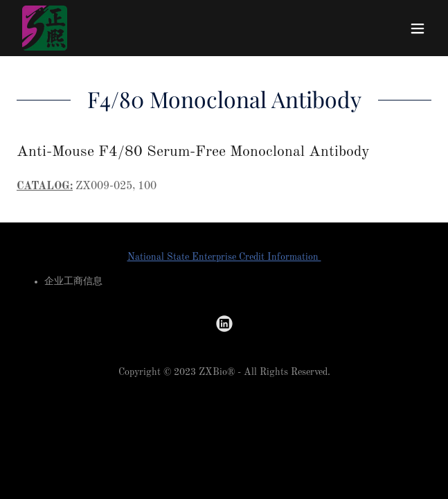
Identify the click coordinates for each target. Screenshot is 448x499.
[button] (418, 28)
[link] (45, 28)
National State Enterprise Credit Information (224, 257)
